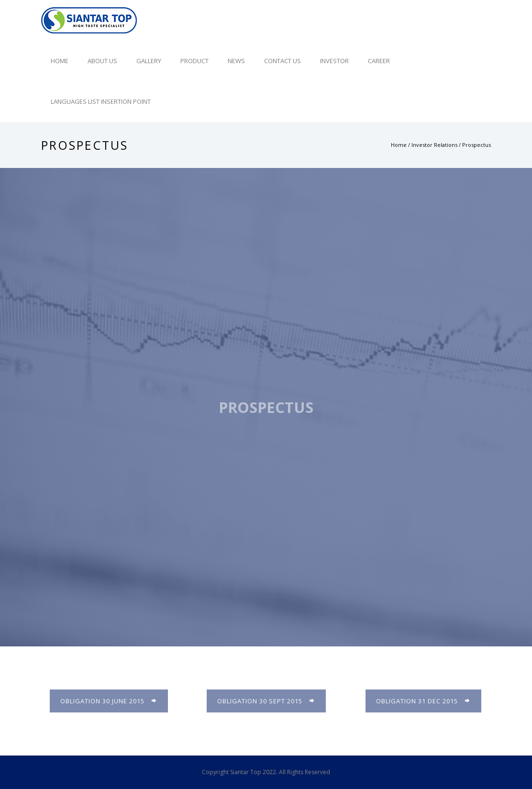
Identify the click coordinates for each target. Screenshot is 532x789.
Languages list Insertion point (101, 101)
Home (60, 61)
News (236, 61)
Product (194, 61)
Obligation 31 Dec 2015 (423, 701)
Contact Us (283, 61)
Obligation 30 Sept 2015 (266, 701)
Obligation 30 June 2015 (109, 701)
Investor (334, 61)
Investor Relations (434, 145)
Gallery (149, 61)
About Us (102, 61)
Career (379, 61)
